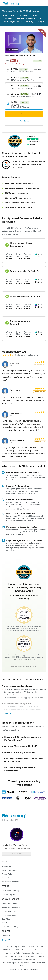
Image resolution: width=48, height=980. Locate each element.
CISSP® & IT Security (10, 927)
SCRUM (5, 923)
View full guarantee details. (28, 667)
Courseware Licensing (10, 891)
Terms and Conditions (10, 882)
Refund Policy (7, 878)
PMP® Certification (9, 904)
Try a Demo (24, 121)
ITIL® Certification (9, 915)
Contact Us (6, 936)
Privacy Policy (7, 874)
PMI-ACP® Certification (11, 907)
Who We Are (7, 866)
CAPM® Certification (10, 911)
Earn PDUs (6, 919)
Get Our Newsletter (9, 870)
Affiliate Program (8, 895)
